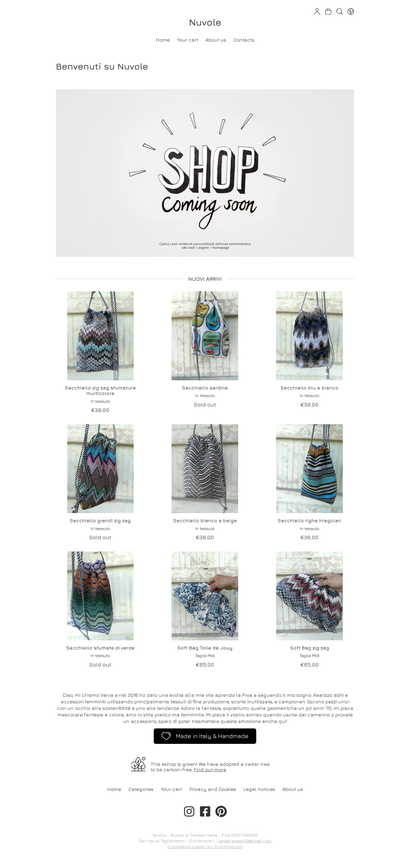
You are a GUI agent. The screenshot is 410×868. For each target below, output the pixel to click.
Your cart (188, 40)
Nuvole (205, 22)
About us (216, 40)
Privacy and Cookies (213, 789)
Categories (141, 789)
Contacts (244, 40)
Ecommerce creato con (205, 847)
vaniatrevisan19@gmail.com (245, 841)
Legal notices (259, 789)
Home (163, 40)
